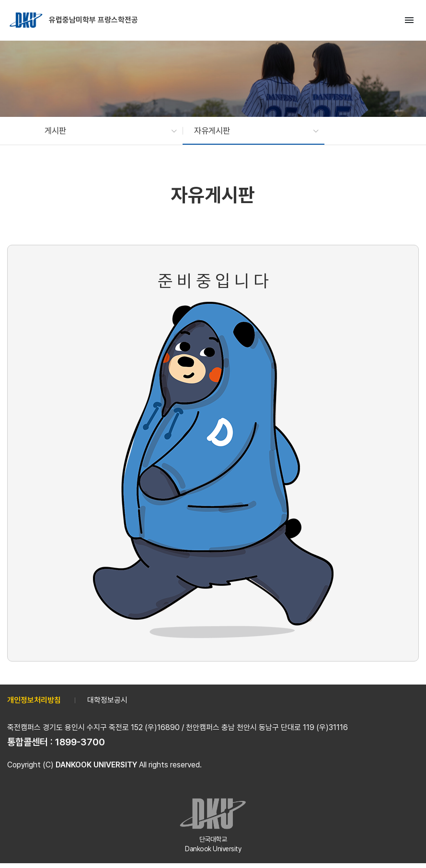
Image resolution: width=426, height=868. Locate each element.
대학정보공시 (107, 700)
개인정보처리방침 (34, 700)
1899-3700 (80, 742)
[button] (106, 131)
